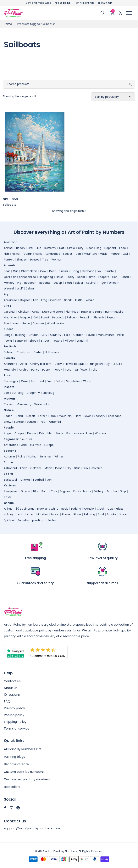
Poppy (58, 370)
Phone (66, 514)
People (10, 428)
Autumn (9, 456)
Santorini (21, 341)
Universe (97, 468)
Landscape (53, 254)
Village (69, 341)
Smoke (112, 514)
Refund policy (14, 715)
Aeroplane (11, 491)
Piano (77, 514)
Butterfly (50, 248)
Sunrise (19, 422)
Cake (25, 381)
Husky (70, 277)
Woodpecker (55, 323)
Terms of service (17, 728)
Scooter (112, 491)
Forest (43, 416)
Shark (68, 300)
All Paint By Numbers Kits (23, 749)
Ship (123, 491)
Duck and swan (52, 312)
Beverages (11, 381)
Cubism (9, 404)
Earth (24, 468)
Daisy (58, 364)
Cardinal (9, 312)
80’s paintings (25, 509)
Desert (31, 416)
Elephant (110, 248)
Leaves (68, 254)
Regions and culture (19, 439)
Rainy (22, 456)
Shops (34, 341)
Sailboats (10, 205)
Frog (44, 300)
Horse (39, 254)
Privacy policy (14, 708)
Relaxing (89, 514)
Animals (11, 265)
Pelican (72, 317)
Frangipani (96, 364)
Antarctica (11, 445)
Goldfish (56, 300)
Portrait (9, 260)
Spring (32, 456)
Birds (8, 306)
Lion (78, 254)
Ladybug (49, 393)
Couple (19, 433)
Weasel (9, 288)
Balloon (9, 352)
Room (8, 341)
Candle (89, 509)
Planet (59, 468)
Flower (16, 254)
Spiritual (9, 520)
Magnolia (10, 370)
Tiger (103, 283)
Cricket (25, 480)
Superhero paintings (31, 520)
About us (11, 688)
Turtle (79, 300)
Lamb (92, 277)
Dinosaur (65, 271)
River (88, 416)
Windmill (83, 341)
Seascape (115, 416)
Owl (125, 254)
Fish (6, 254)
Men (50, 433)
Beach (20, 248)
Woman (57, 260)
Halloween (52, 352)
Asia (24, 445)
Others (10, 503)
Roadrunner (12, 323)
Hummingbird (114, 312)
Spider (79, 283)
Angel (8, 433)
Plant (78, 416)
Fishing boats (82, 491)
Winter (59, 456)
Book (65, 509)
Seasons (11, 451)
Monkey (9, 283)
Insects (10, 387)
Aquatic (11, 294)
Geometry (24, 404)
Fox (99, 271)
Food (8, 375)
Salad (59, 381)
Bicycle (25, 491)
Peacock (58, 317)
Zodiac (52, 520)
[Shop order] (113, 97)
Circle (71, 248)
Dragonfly (33, 393)
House (91, 335)
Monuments (106, 335)
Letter (29, 514)
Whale (90, 300)
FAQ (7, 701)
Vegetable (73, 381)
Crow (36, 312)
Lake (53, 416)
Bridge (8, 335)
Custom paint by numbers (24, 772)
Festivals (11, 346)
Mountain (90, 254)
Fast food (37, 381)
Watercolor (42, 404)
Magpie (25, 317)
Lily (108, 364)
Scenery (99, 416)
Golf (50, 480)
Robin (26, 323)
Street (45, 341)
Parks (121, 335)
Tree (45, 260)
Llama (125, 277)
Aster (24, 364)
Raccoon (30, 283)
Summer (45, 456)
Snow (7, 422)
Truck (8, 497)
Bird (30, 248)
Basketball (11, 480)
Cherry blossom (41, 364)
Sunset (34, 260)
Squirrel (91, 283)
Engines (65, 491)
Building (20, 335)
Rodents (45, 283)
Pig (19, 283)
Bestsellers (12, 787)
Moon (48, 468)
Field (67, 335)
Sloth (68, 283)
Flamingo (72, 312)
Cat (62, 248)
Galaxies (36, 468)
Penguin (85, 317)
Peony (46, 370)
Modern (10, 399)
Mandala (42, 514)
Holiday (9, 514)
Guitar (28, 254)
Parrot (45, 317)
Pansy (35, 370)
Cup (110, 509)
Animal (8, 248)
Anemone (11, 364)
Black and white (48, 509)
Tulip (94, 370)
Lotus (116, 364)
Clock (101, 509)
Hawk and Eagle (92, 312)
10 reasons (12, 695)
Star (77, 468)
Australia (36, 445)
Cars (54, 491)
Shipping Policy (15, 722)
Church (34, 335)
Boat (45, 491)
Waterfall (55, 422)
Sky (69, 468)
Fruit (50, 381)
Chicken (24, 312)
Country (56, 335)
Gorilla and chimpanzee (20, 277)
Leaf (19, 514)
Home (8, 24)
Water (87, 381)
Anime (8, 509)
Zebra (30, 288)
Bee (6, 393)
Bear (7, 271)
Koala (81, 277)
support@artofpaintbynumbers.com (32, 828)
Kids (42, 433)
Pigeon (112, 317)
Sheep (58, 283)
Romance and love (79, 433)
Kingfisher (10, 317)
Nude (60, 433)
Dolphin (25, 300)
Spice (123, 514)
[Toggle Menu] (129, 13)
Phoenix (99, 317)
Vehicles (11, 485)
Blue (39, 248)
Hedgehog (46, 277)
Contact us (12, 681)
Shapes (22, 260)
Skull (101, 514)
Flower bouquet (75, 364)
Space (9, 462)
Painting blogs (14, 757)
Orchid (24, 370)
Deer (90, 248)
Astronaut (11, 468)
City (81, 248)
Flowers (10, 358)
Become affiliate (16, 764)
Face (123, 248)
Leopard (104, 277)
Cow (43, 271)
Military (99, 491)
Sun (85, 468)
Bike (36, 491)
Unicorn (114, 283)
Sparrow (38, 323)
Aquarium (10, 300)
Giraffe (109, 271)
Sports (10, 474)
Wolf (20, 288)
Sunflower (81, 370)
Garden (78, 335)
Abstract (11, 242)
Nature (115, 254)
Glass (120, 509)
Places (10, 329)
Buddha (76, 509)
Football (39, 480)
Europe (49, 445)
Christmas (24, 352)
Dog (99, 248)
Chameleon (29, 271)
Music (104, 254)
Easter (38, 352)
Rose (68, 370)
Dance (32, 433)
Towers (57, 341)
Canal (19, 416)
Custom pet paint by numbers (27, 779)
